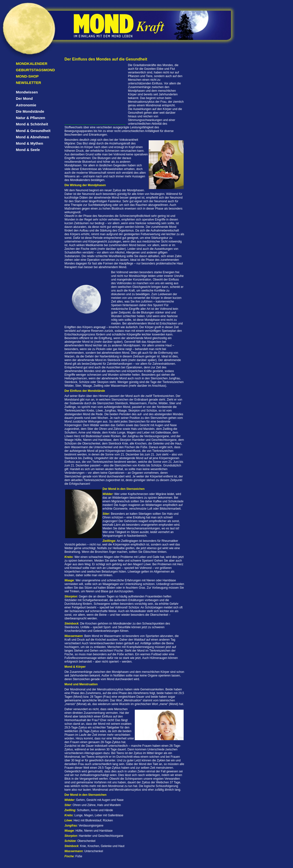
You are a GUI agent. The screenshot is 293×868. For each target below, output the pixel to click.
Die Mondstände (30, 111)
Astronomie (26, 105)
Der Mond (24, 98)
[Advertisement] (95, 94)
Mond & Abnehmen (32, 137)
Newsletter (28, 83)
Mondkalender (32, 64)
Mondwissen (27, 92)
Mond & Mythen (30, 143)
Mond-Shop (27, 76)
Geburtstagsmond (35, 70)
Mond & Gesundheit (33, 131)
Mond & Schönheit (32, 124)
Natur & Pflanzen (31, 118)
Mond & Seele (28, 150)
